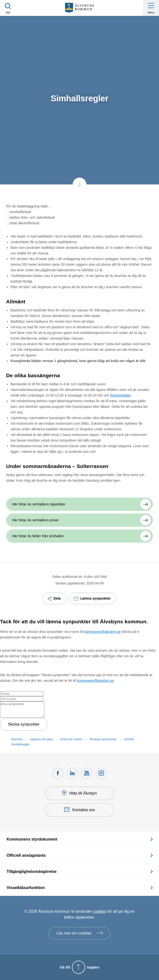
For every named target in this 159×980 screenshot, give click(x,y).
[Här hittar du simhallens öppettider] (79, 504)
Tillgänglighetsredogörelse (32, 872)
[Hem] (79, 8)
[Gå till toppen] (79, 967)
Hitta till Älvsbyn (79, 793)
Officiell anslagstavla (26, 855)
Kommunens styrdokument (32, 839)
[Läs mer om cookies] (79, 933)
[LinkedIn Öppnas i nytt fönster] (72, 773)
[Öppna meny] (151, 8)
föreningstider (120, 395)
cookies (100, 911)
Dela (57, 598)
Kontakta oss (80, 810)
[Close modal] (1, 629)
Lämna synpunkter (95, 598)
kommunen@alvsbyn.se (102, 632)
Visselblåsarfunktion (26, 888)
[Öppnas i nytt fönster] (101, 773)
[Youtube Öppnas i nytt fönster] (87, 773)
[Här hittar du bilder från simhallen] (79, 536)
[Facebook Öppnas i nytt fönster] (58, 773)
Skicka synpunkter (24, 724)
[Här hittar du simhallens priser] (79, 520)
